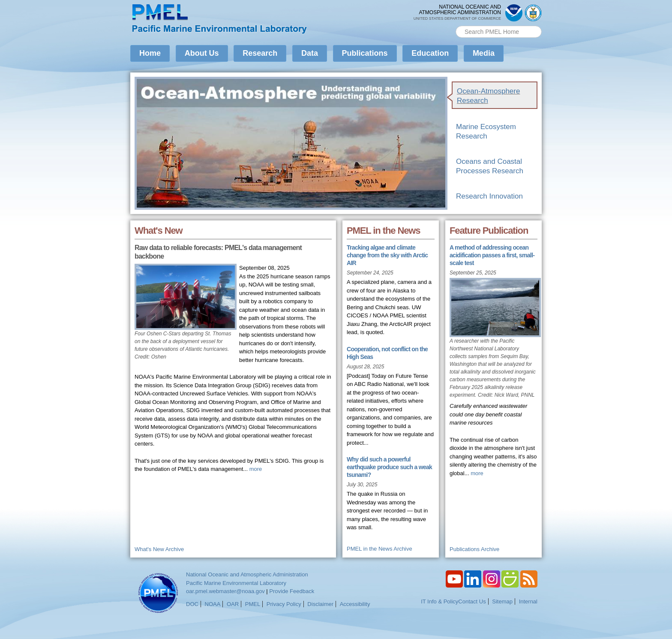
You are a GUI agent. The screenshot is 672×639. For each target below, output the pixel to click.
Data (310, 53)
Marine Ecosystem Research (486, 131)
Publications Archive (474, 549)
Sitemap (502, 601)
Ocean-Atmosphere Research (488, 96)
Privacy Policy (284, 604)
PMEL (253, 604)
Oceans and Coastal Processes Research (490, 166)
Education (430, 53)
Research (260, 53)
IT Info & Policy (439, 601)
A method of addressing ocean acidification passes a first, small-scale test (492, 255)
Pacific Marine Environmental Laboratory (236, 583)
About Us (202, 53)
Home (150, 53)
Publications (365, 53)
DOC (192, 604)
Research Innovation (489, 196)
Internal (528, 601)
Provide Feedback (292, 591)
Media (484, 53)
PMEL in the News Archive (379, 549)
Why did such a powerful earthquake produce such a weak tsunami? (389, 467)
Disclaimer (320, 604)
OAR (233, 604)
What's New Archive (159, 549)
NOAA (213, 604)
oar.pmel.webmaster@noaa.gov (225, 591)
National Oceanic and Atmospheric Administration (247, 574)
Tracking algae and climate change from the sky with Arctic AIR (387, 255)
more (256, 469)
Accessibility (355, 604)
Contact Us (472, 601)
